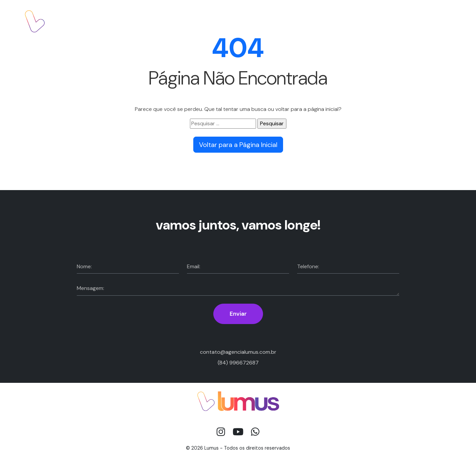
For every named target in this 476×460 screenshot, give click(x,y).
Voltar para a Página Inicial (238, 145)
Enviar (238, 314)
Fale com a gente (423, 21)
